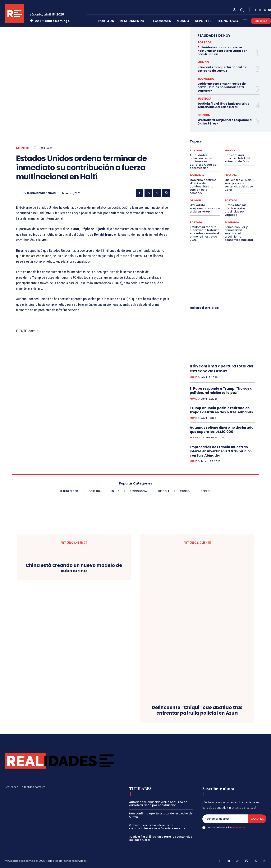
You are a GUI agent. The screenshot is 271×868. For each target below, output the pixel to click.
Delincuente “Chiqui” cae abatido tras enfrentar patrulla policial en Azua (197, 710)
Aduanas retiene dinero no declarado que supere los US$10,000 (222, 430)
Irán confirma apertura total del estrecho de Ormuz (222, 69)
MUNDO (23, 148)
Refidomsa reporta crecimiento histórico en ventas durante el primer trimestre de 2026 (205, 233)
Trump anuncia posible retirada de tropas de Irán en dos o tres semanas (221, 410)
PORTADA (205, 42)
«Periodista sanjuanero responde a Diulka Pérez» (225, 122)
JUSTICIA (204, 99)
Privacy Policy (238, 828)
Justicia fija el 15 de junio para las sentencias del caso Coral (223, 105)
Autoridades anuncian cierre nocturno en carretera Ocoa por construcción (222, 51)
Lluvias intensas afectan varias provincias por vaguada (236, 210)
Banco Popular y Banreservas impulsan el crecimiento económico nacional (239, 233)
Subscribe (257, 819)
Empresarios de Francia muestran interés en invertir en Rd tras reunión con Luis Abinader (221, 451)
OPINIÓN (204, 115)
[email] (225, 819)
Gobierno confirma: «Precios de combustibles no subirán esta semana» (222, 87)
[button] (242, 10)
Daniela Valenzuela (41, 193)
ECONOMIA (206, 79)
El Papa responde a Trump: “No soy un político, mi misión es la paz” (222, 391)
